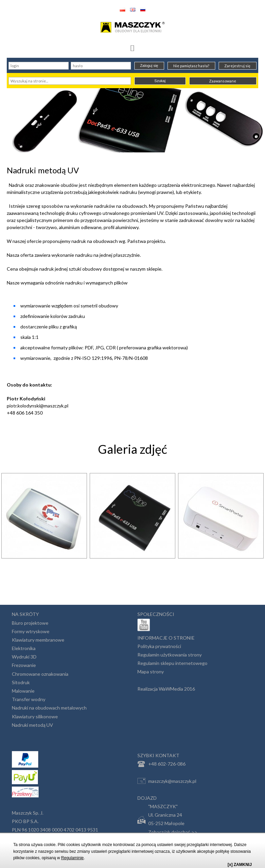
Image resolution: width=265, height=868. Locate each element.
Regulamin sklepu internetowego (172, 663)
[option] (44, 534)
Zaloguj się (149, 66)
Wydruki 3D (24, 657)
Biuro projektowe (30, 623)
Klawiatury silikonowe (35, 716)
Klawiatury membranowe (38, 640)
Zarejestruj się (237, 66)
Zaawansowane (223, 81)
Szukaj (160, 81)
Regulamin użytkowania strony (170, 655)
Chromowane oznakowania (40, 674)
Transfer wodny (29, 699)
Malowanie (23, 691)
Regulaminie (73, 858)
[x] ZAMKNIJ (240, 865)
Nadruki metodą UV (32, 725)
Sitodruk (21, 682)
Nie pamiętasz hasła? (191, 66)
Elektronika (24, 648)
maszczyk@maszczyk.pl (167, 781)
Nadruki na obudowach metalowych (49, 708)
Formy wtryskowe (31, 631)
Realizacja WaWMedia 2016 (166, 689)
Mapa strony (151, 672)
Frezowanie (24, 665)
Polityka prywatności (159, 646)
